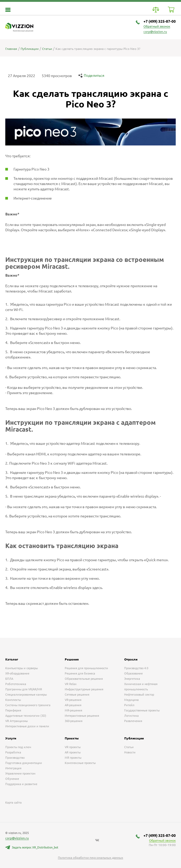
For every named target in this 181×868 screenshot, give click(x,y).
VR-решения (73, 700)
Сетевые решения (77, 695)
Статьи (129, 747)
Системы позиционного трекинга (28, 705)
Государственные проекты (142, 710)
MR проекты (73, 758)
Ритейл (129, 705)
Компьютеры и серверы (22, 668)
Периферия (13, 710)
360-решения (74, 721)
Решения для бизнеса (80, 673)
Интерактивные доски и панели (27, 726)
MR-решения (73, 710)
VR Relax (71, 684)
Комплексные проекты (80, 763)
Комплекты (13, 700)
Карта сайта (13, 803)
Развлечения (133, 721)
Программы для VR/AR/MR (24, 689)
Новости (130, 752)
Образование (133, 673)
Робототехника (16, 684)
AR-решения (73, 705)
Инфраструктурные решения (84, 689)
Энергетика (132, 679)
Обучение (12, 779)
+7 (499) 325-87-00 (160, 21)
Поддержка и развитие (21, 784)
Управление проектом (20, 773)
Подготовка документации (24, 763)
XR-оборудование (17, 673)
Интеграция (13, 768)
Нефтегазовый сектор (139, 695)
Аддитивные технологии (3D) (26, 716)
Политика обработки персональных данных (90, 858)
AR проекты (73, 752)
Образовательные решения (84, 679)
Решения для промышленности (86, 668)
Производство (15, 758)
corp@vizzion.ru (155, 32)
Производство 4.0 (136, 668)
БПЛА (9, 679)
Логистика (131, 716)
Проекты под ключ (18, 747)
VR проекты (73, 747)
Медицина (131, 700)
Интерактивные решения (82, 716)
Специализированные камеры (26, 695)
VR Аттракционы (17, 721)
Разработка (13, 752)
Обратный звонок (157, 26)
